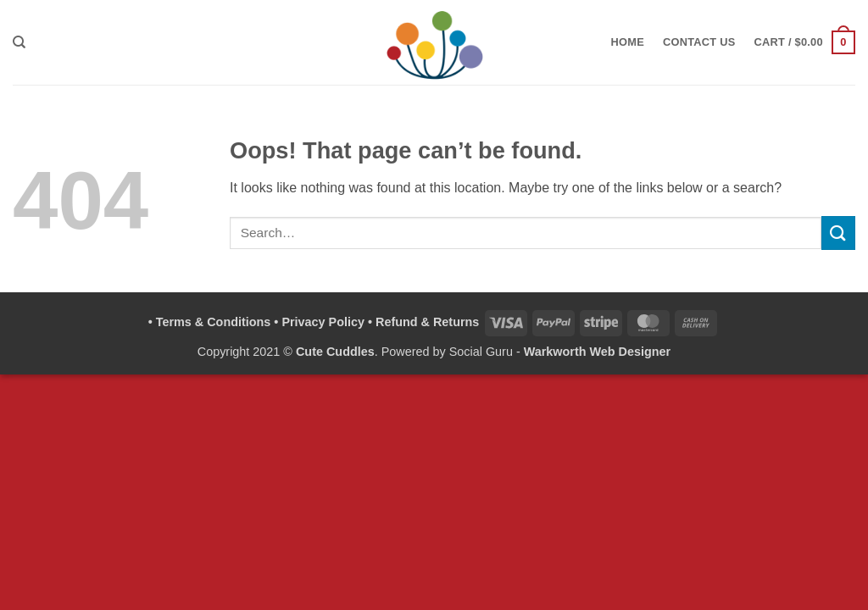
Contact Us (699, 42)
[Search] (19, 42)
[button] (805, 42)
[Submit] (838, 233)
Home (628, 42)
